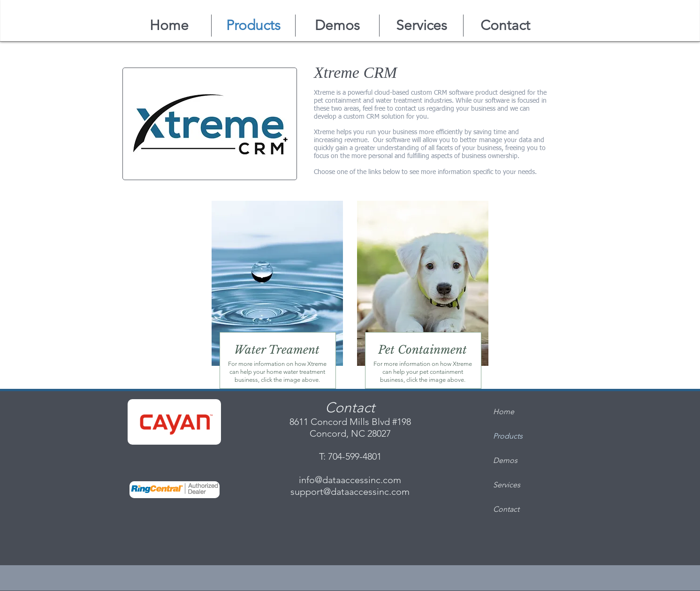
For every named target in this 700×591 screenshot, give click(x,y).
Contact (506, 509)
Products (508, 436)
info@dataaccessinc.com (350, 480)
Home (504, 412)
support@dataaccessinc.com (350, 492)
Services (507, 485)
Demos (505, 460)
